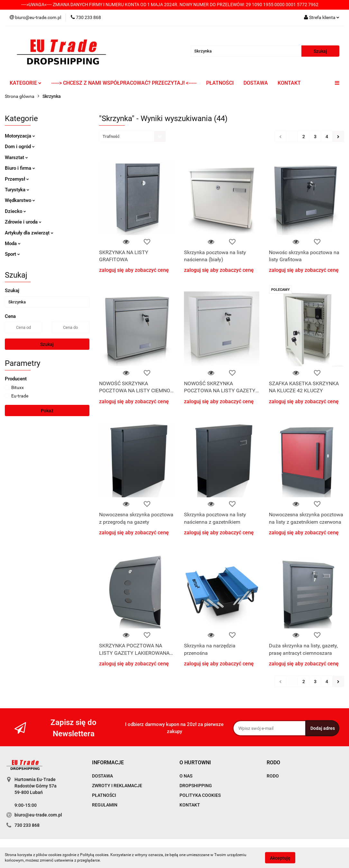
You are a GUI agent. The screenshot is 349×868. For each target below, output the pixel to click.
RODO (273, 776)
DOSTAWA (256, 83)
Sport (12, 254)
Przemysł (17, 179)
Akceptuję (280, 858)
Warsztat (16, 157)
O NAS (186, 776)
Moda (13, 243)
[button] (108, 763)
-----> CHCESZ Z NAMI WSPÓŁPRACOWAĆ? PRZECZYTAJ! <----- (124, 83)
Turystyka (17, 190)
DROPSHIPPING (196, 786)
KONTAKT (289, 83)
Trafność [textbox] (111, 136)
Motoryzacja (20, 136)
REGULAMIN (105, 805)
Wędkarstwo (20, 200)
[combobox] (132, 136)
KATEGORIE (26, 83)
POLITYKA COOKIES (200, 795)
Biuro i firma (20, 168)
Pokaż (47, 411)
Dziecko (15, 211)
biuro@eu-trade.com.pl (38, 815)
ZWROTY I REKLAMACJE (117, 786)
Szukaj (47, 344)
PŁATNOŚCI (220, 83)
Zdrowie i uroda (23, 222)
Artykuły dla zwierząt (29, 233)
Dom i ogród (20, 147)
